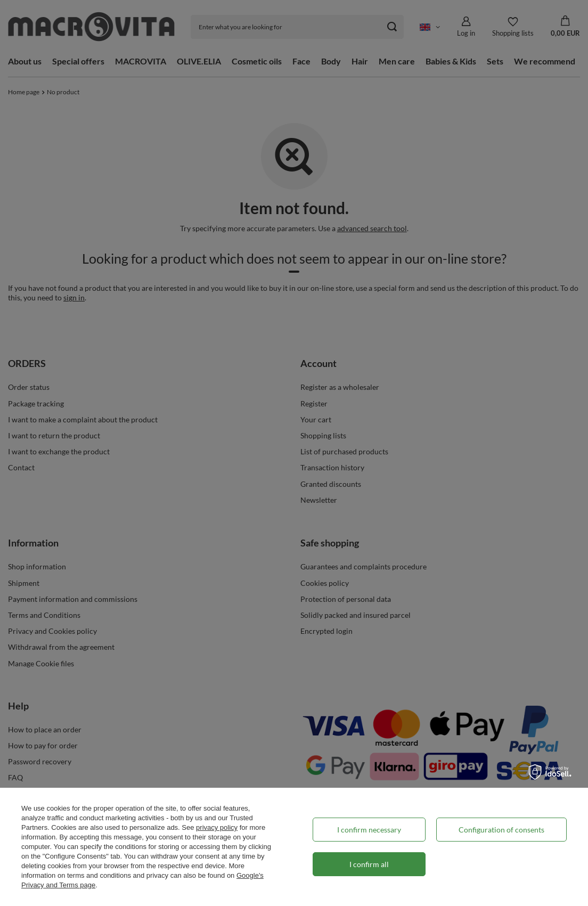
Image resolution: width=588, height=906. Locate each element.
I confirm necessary (369, 830)
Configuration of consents (501, 830)
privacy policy (217, 827)
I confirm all (369, 864)
